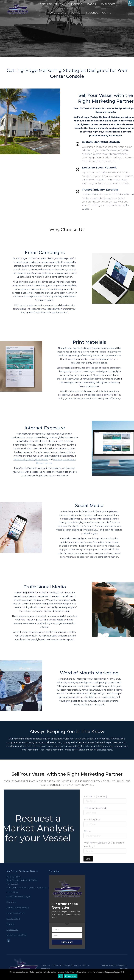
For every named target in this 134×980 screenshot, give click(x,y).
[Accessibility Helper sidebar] (131, 3)
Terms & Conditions (16, 913)
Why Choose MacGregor (18, 896)
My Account (12, 930)
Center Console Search (18, 907)
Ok (60, 976)
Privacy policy (71, 976)
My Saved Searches (16, 935)
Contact (10, 924)
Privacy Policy (13, 918)
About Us (11, 902)
